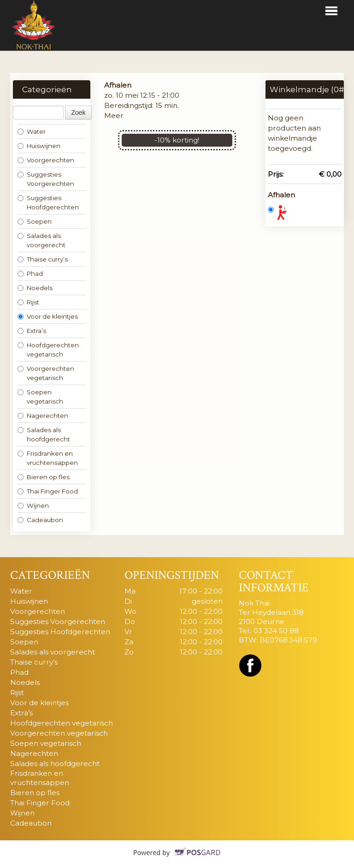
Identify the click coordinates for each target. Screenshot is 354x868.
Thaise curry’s (43, 259)
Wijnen (33, 505)
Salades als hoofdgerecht (44, 434)
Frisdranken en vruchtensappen (48, 458)
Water (32, 131)
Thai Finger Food (48, 491)
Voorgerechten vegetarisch (46, 373)
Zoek (78, 113)
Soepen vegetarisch (40, 397)
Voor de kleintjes (48, 316)
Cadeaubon (40, 520)
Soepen (35, 221)
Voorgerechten (46, 160)
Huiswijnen (39, 146)
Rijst (28, 302)
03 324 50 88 (276, 631)
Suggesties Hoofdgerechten (48, 202)
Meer (114, 116)
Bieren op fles (44, 477)
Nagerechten (43, 416)
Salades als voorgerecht (41, 240)
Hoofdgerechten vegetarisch (48, 350)
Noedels (35, 288)
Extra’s (32, 331)
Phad (30, 273)
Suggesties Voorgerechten (46, 179)
